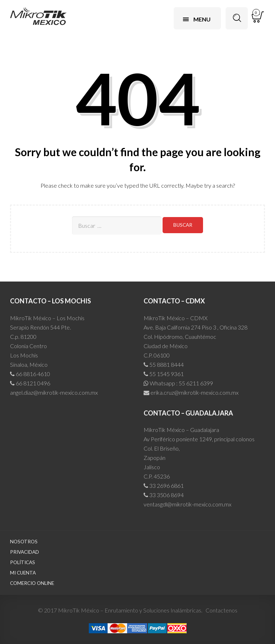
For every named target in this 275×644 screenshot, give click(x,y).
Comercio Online (32, 583)
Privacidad (25, 552)
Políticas (23, 562)
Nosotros (24, 542)
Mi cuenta (23, 573)
